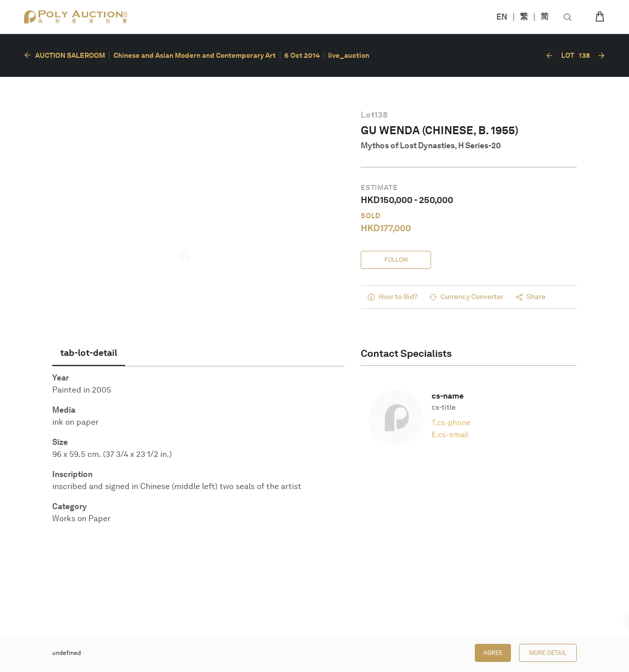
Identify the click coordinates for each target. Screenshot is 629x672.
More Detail (548, 653)
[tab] (89, 353)
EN (502, 17)
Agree (493, 653)
